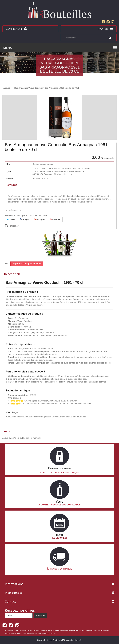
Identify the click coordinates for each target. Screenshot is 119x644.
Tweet (11, 219)
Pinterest (55, 219)
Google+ (40, 219)
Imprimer (14, 226)
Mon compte (14, 593)
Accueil (7, 88)
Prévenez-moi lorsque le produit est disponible (26, 215)
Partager (24, 219)
